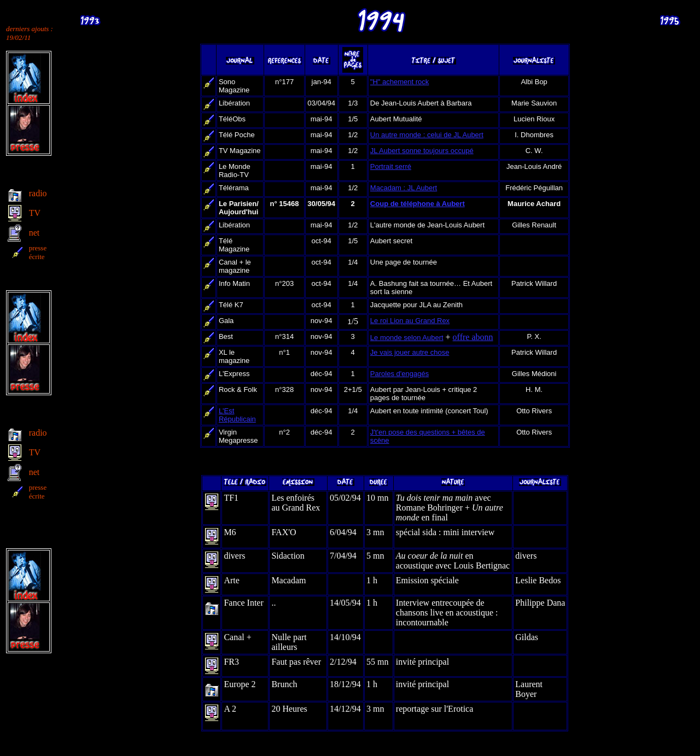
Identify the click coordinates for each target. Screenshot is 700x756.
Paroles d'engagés (399, 374)
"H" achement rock (400, 82)
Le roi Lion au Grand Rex (410, 321)
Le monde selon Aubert (407, 338)
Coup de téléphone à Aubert (418, 204)
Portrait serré (391, 166)
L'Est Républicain (237, 415)
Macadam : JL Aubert (404, 188)
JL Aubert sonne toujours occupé (422, 151)
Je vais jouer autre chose (410, 352)
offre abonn (473, 337)
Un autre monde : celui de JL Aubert (427, 135)
